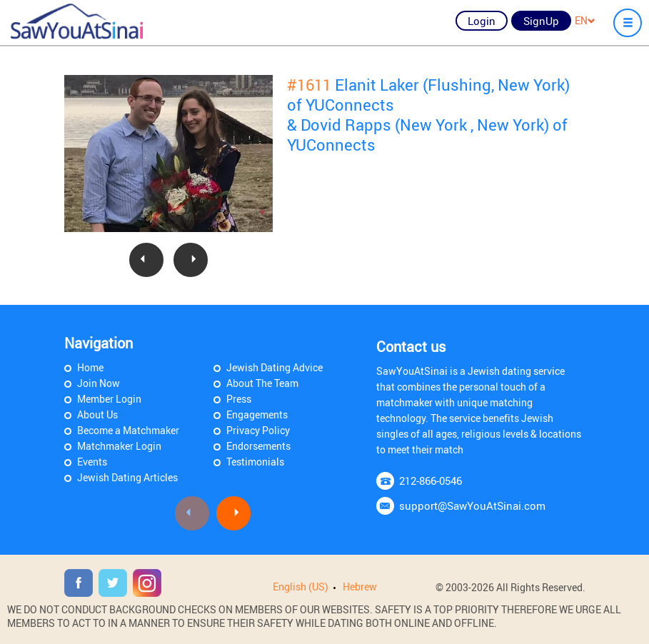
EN (585, 20)
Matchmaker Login (119, 446)
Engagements (257, 414)
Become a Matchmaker (128, 430)
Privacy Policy (258, 430)
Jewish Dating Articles (127, 477)
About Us (97, 414)
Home (90, 367)
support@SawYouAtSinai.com (472, 505)
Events (92, 462)
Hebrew (360, 587)
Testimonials (255, 462)
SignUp (541, 21)
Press (239, 399)
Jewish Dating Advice (275, 367)
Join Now (99, 383)
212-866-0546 (431, 481)
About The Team (262, 383)
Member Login (109, 399)
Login (482, 21)
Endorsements (258, 446)
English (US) (301, 587)
